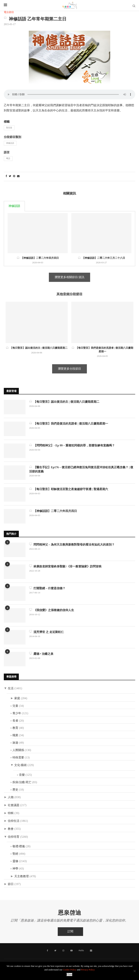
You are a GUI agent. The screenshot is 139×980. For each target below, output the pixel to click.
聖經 (15, 854)
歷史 (15, 790)
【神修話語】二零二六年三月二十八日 (101, 258)
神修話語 (10, 143)
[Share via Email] (18, 176)
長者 (15, 721)
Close (69, 975)
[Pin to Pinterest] (14, 176)
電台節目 (9, 12)
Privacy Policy (88, 970)
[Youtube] (71, 951)
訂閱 (70, 932)
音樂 (22, 775)
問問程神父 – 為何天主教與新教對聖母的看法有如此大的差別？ (72, 544)
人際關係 (18, 750)
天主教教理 (22, 876)
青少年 (17, 713)
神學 (15, 869)
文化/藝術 (20, 765)
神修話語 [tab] (14, 206)
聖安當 (9, 128)
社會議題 (14, 805)
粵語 (8, 159)
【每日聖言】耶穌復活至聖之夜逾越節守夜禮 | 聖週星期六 (69, 489)
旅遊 (15, 743)
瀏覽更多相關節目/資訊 (69, 277)
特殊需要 (18, 758)
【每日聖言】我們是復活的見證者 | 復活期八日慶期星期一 (69, 423)
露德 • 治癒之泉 (41, 654)
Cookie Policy (70, 970)
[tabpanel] (69, 239)
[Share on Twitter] (10, 176)
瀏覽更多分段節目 (69, 369)
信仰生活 (14, 821)
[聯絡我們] (91, 951)
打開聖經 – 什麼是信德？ (47, 588)
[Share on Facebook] (6, 176)
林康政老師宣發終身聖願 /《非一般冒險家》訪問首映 (65, 566)
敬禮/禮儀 (19, 846)
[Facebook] (48, 951)
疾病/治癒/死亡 (22, 782)
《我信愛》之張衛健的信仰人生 (52, 610)
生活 (11, 688)
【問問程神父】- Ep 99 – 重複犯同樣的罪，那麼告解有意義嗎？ (72, 445)
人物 (11, 797)
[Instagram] (63, 951)
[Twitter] (55, 951)
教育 (15, 728)
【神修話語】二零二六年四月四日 (38, 258)
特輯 (11, 813)
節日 (11, 884)
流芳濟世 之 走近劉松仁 (47, 632)
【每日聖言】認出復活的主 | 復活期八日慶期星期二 (37, 348)
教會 (11, 829)
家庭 (17, 698)
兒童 (15, 706)
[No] (134, 971)
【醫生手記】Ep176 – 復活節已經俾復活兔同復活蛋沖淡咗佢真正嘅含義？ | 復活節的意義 (81, 469)
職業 (15, 735)
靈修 (15, 861)
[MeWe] (81, 951)
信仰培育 (14, 837)
